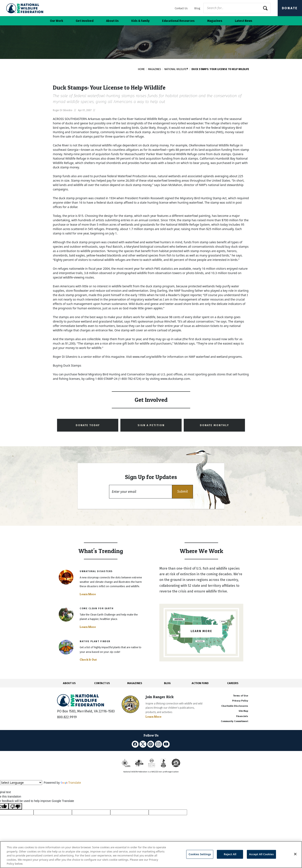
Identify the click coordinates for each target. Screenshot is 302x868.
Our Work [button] (57, 21)
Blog (197, 8)
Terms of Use (241, 696)
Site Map (243, 711)
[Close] (295, 854)
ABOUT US (69, 683)
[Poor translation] (15, 806)
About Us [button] (112, 21)
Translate (71, 783)
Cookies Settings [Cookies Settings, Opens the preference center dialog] (200, 854)
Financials (242, 716)
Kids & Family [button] (140, 21)
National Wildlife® (176, 69)
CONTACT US (102, 683)
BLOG (167, 683)
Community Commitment (234, 721)
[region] (151, 855)
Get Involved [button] (85, 21)
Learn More (88, 594)
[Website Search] (237, 8)
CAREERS (233, 683)
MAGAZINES (135, 683)
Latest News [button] (244, 21)
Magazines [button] (215, 21)
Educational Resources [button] (178, 21)
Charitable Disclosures (235, 706)
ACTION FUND (200, 683)
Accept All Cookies (262, 854)
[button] (182, 492)
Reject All (230, 854)
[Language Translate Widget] (21, 783)
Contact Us (181, 8)
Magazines (155, 69)
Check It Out (88, 660)
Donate (290, 8)
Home (141, 69)
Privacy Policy (240, 701)
